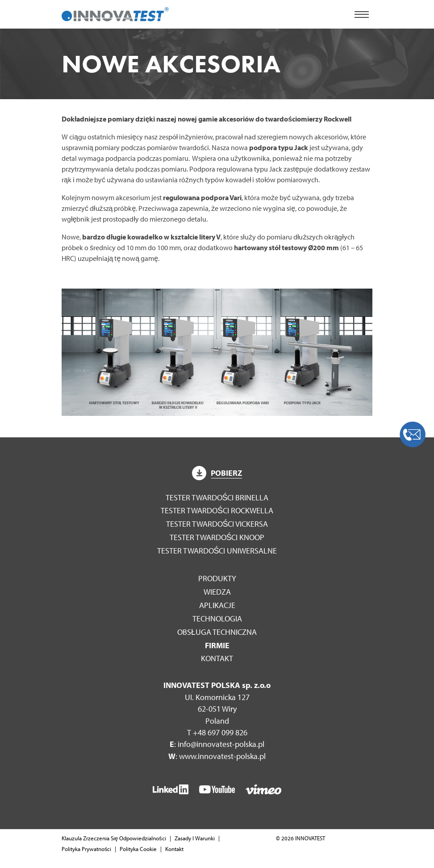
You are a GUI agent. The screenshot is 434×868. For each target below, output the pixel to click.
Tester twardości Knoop (217, 537)
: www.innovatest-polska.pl (217, 756)
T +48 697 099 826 (217, 732)
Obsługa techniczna (217, 632)
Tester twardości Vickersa (217, 524)
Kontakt (217, 658)
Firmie (217, 645)
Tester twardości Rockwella (217, 510)
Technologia (217, 619)
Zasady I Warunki (195, 838)
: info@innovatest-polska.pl (217, 744)
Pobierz (217, 473)
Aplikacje (217, 605)
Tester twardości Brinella (217, 497)
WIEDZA (217, 592)
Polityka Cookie (138, 849)
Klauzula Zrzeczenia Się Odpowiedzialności (114, 838)
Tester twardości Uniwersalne (217, 551)
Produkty (217, 578)
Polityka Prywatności (86, 849)
